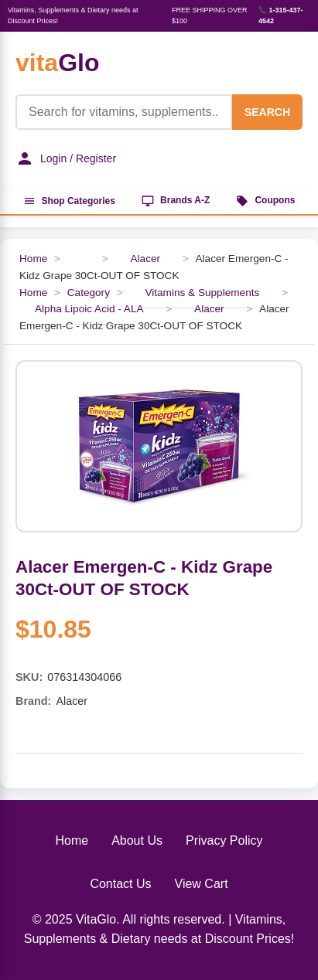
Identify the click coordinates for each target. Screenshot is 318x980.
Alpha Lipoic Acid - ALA (89, 309)
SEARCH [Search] (267, 112)
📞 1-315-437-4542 (281, 15)
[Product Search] (124, 112)
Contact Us (120, 884)
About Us (137, 840)
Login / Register (66, 158)
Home (33, 259)
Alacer (145, 259)
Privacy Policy (224, 840)
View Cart (202, 884)
